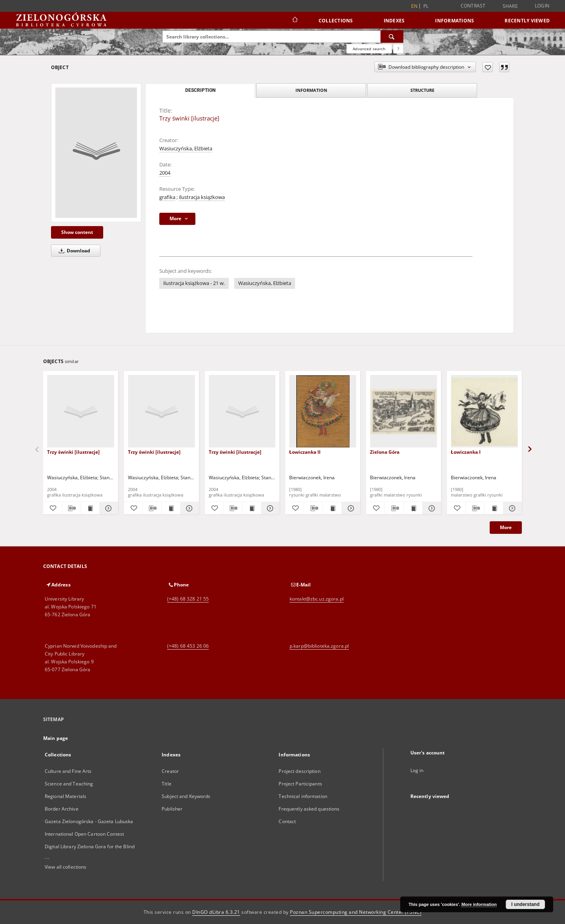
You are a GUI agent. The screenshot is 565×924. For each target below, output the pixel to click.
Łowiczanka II (305, 452)
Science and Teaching (69, 784)
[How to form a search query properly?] (398, 49)
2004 (165, 173)
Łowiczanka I (466, 452)
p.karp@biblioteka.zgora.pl (319, 646)
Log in (417, 770)
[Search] (392, 37)
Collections (336, 21)
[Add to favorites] (488, 67)
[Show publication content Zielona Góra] (413, 508)
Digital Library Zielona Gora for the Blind (90, 846)
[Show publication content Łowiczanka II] (332, 508)
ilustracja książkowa (202, 197)
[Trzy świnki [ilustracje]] (96, 153)
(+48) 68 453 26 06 (188, 646)
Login (542, 6)
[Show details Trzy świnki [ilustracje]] (108, 508)
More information (479, 904)
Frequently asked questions (309, 809)
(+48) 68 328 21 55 (188, 599)
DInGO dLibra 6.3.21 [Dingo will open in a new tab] (216, 912)
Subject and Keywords (186, 796)
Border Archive (62, 809)
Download (73, 251)
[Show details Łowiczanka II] (350, 508)
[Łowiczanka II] (323, 412)
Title (167, 784)
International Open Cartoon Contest (84, 834)
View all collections (66, 867)
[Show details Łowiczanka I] (511, 508)
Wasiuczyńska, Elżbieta (186, 149)
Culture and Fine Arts (68, 771)
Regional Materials (66, 796)
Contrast (473, 6)
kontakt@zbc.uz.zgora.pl (317, 599)
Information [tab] (311, 90)
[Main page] (294, 20)
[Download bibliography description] (71, 508)
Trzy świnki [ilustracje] (73, 452)
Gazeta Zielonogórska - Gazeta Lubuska (89, 821)
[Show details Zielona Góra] (431, 508)
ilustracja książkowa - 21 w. (194, 283)
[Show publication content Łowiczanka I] (494, 508)
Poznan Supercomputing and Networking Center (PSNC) (356, 912)
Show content (77, 232)
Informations (455, 21)
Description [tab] (200, 90)
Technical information (303, 796)
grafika (167, 197)
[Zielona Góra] (404, 412)
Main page (56, 738)
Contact (287, 821)
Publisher (172, 809)
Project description (299, 771)
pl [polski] (426, 6)
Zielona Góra (385, 452)
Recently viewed (527, 21)
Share (510, 6)
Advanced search (369, 49)
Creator (170, 771)
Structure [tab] (422, 90)
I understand (525, 904)
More (506, 527)
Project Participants (300, 784)
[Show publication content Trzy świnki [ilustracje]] (90, 508)
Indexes (394, 21)
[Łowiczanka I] (484, 412)
